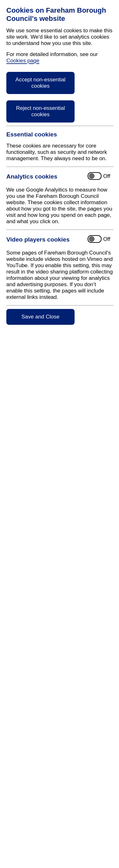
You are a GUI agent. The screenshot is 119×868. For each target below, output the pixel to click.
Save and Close (40, 317)
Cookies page (23, 61)
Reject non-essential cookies (40, 111)
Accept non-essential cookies (41, 83)
